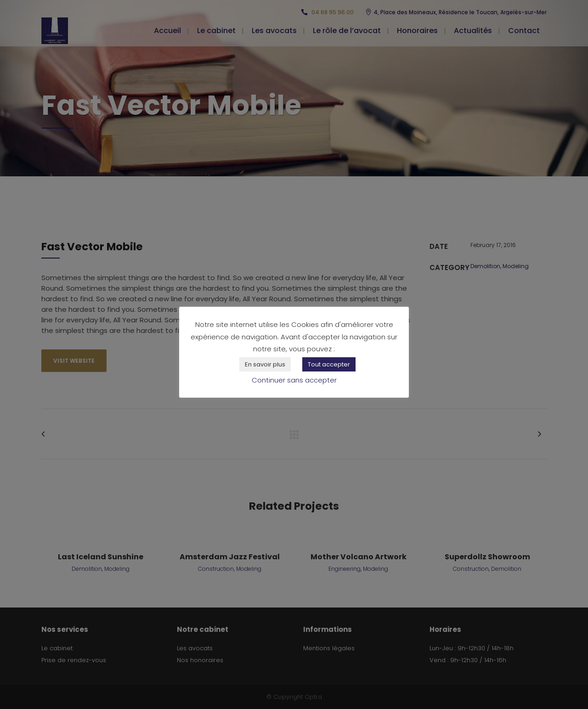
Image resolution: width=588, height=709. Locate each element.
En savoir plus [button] (265, 364)
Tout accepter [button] (329, 364)
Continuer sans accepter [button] (294, 380)
